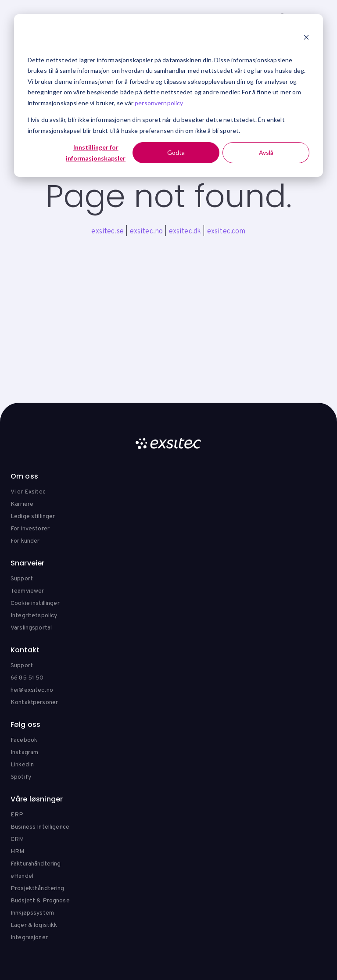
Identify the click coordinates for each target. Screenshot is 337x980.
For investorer (30, 529)
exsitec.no (147, 232)
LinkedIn (22, 765)
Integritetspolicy (34, 616)
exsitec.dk (185, 232)
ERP (17, 815)
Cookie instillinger (35, 603)
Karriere (22, 504)
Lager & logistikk (34, 925)
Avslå (266, 152)
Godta (176, 152)
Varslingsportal (31, 628)
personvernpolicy (159, 103)
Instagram (24, 753)
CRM (17, 839)
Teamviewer (27, 591)
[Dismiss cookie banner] (306, 38)
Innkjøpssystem (32, 913)
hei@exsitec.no (32, 690)
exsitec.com (226, 232)
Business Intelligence (40, 827)
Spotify (21, 777)
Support (22, 579)
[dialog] (168, 95)
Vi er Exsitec (28, 492)
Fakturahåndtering (36, 864)
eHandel (22, 876)
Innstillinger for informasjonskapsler (96, 153)
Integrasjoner (29, 938)
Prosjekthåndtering (38, 889)
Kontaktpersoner (34, 703)
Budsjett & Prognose (40, 901)
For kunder (25, 541)
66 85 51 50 (27, 678)
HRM (17, 852)
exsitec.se (108, 232)
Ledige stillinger (33, 517)
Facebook (24, 740)
